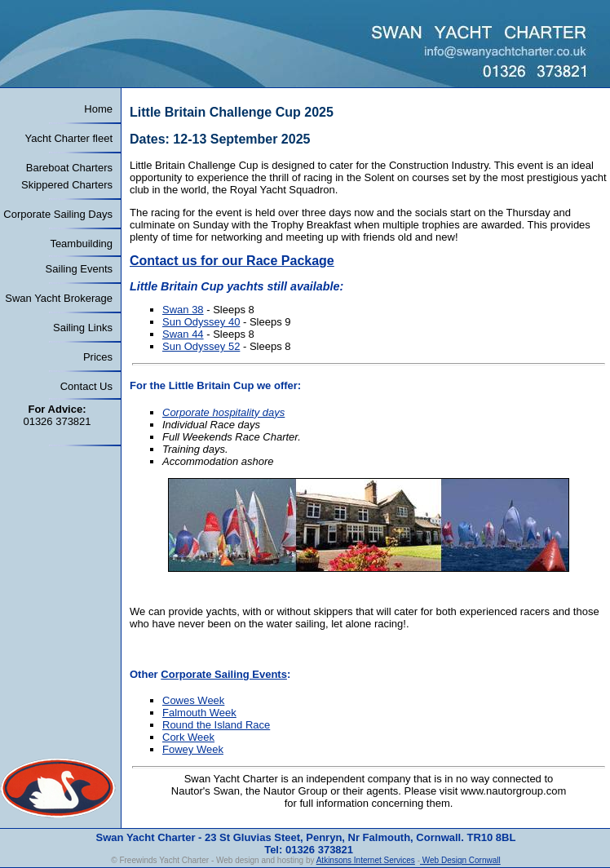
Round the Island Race (216, 725)
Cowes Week (193, 700)
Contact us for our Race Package (232, 261)
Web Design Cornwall (460, 860)
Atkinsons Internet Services (366, 860)
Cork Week (188, 737)
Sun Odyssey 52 (201, 346)
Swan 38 (183, 310)
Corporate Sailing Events (224, 674)
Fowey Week (193, 749)
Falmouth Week (199, 713)
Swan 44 (183, 334)
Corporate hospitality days (223, 412)
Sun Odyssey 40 (201, 322)
